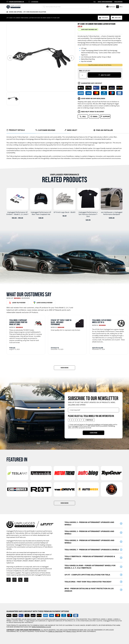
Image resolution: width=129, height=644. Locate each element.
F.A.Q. (95, 2)
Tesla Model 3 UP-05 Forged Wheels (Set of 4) (102, 321)
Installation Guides (118, 2)
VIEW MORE (64, 367)
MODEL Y (9, 620)
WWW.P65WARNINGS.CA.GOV (41, 626)
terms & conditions (94, 424)
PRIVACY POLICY (71, 631)
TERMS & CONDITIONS (55, 631)
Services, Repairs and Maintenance (105, 2)
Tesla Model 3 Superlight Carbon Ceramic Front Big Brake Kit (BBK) (18, 322)
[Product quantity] (83, 75)
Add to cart (104, 75)
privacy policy (108, 424)
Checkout (104, 17)
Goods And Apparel (16, 12)
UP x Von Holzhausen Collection (35, 12)
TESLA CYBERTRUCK (94, 618)
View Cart (117, 17)
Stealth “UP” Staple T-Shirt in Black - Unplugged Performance (61, 322)
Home (7, 12)
